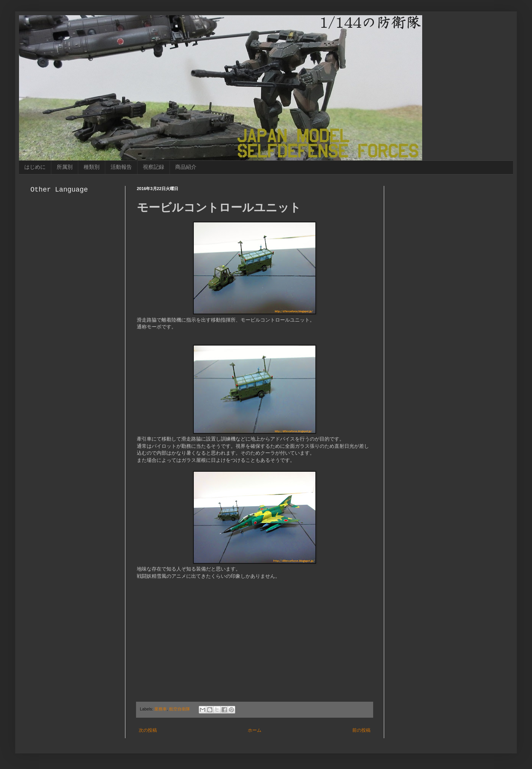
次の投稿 (148, 730)
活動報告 (121, 167)
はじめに (35, 167)
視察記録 (154, 167)
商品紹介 (186, 167)
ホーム (255, 730)
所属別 (65, 167)
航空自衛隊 (180, 709)
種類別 (92, 167)
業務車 (161, 709)
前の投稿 (361, 730)
